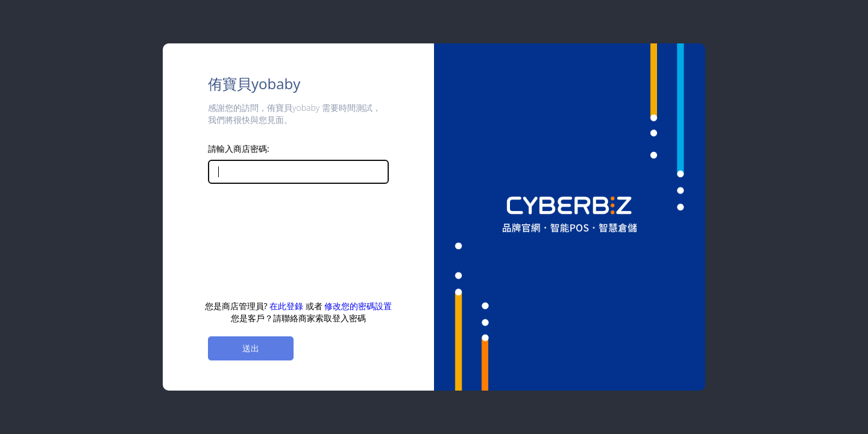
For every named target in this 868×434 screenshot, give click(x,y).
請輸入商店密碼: (239, 149)
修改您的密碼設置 (358, 306)
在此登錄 (286, 306)
